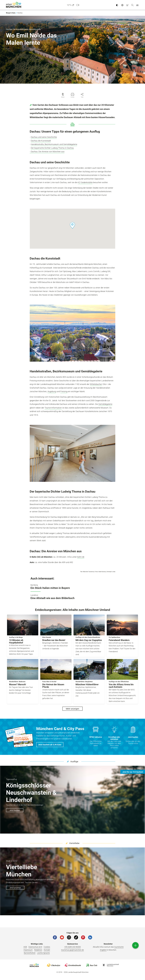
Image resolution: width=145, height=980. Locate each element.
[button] (122, 5)
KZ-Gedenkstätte (85, 182)
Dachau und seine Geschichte (44, 137)
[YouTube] (62, 937)
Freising (64, 391)
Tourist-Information (53, 408)
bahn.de (81, 557)
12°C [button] (71, 5)
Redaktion (38, 950)
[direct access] (135, 945)
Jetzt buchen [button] (15, 810)
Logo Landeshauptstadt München (111, 965)
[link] (11, 13)
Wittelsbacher (96, 384)
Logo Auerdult (92, 965)
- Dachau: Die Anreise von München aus (47, 152)
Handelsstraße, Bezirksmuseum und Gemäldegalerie (54, 144)
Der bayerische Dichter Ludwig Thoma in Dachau (52, 148)
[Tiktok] (76, 937)
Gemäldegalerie (105, 404)
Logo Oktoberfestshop (53, 965)
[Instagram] (69, 937)
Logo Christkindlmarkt (72, 965)
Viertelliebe (74, 843)
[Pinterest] (83, 937)
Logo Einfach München (34, 965)
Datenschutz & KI (35, 947)
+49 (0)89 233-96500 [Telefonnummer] (72, 947)
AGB (25, 947)
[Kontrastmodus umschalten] (117, 5)
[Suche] (132, 5)
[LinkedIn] (90, 937)
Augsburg (52, 391)
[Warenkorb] (127, 5)
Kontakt (47, 950)
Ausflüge (74, 762)
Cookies (47, 947)
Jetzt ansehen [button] (15, 888)
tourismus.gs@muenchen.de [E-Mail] (72, 950)
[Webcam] (78, 5)
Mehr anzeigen (72, 709)
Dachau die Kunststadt (41, 141)
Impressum (28, 950)
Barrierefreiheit (30, 953)
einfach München (14, 5)
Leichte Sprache (43, 953)
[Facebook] (55, 937)
